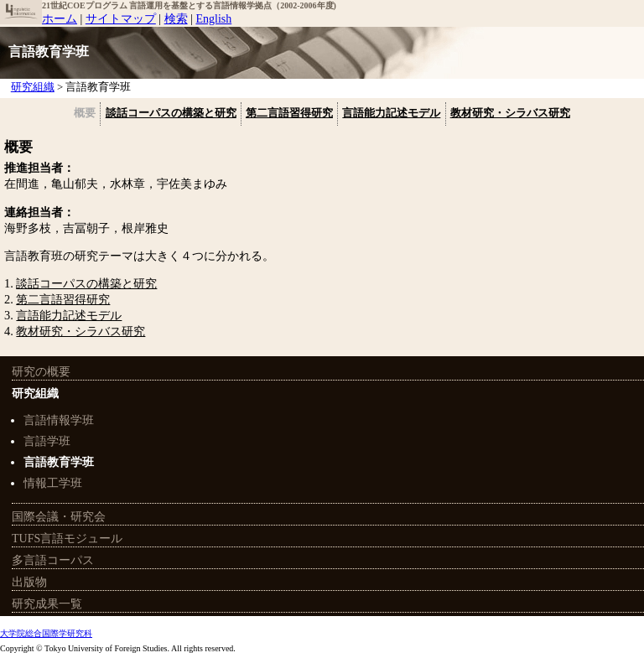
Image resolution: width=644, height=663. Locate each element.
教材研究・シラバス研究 (510, 113)
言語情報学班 (59, 420)
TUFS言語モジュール (67, 539)
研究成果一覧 (47, 604)
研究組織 (35, 394)
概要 (85, 113)
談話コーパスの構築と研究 (171, 113)
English (213, 19)
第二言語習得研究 (289, 113)
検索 (176, 19)
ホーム (60, 19)
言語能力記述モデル (391, 113)
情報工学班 (53, 483)
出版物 (29, 582)
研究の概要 (41, 372)
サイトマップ (121, 19)
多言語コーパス (53, 560)
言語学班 (47, 441)
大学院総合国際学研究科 (46, 633)
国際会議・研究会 (59, 517)
